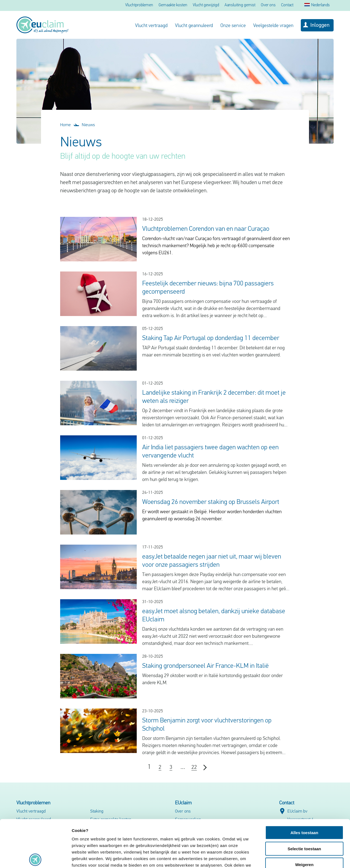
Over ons (268, 5)
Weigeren (304, 816)
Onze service (233, 26)
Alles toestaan (304, 784)
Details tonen (295, 857)
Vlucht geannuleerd (194, 26)
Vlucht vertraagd (151, 26)
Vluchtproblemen (139, 5)
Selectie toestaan (304, 800)
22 (194, 767)
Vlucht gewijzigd (206, 5)
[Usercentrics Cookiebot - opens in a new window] (35, 857)
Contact (287, 5)
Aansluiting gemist (240, 5)
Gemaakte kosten (173, 5)
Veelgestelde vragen (273, 26)
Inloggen (320, 25)
